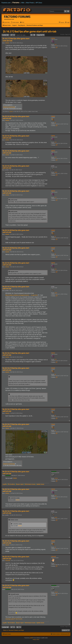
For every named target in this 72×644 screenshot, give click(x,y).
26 (55, 123)
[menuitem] (15, 22)
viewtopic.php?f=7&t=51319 (14, 619)
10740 (56, 478)
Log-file (5, 484)
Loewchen (54, 471)
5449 (56, 172)
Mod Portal (30, 3)
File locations (11, 484)
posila (53, 166)
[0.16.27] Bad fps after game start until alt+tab (30, 31)
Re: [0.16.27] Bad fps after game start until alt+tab (16, 288)
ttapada (53, 116)
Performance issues (30, 484)
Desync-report (20, 484)
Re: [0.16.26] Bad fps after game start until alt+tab (16, 117)
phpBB (31, 638)
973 (56, 45)
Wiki (23, 3)
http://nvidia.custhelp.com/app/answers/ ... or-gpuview (21, 295)
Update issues (40, 484)
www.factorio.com (9, 19)
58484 (15, 478)
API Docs (39, 3)
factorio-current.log (9, 107)
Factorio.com (6, 3)
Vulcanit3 (54, 556)
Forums (16, 3)
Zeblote (53, 38)
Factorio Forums (17, 17)
